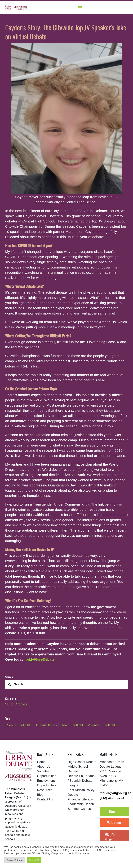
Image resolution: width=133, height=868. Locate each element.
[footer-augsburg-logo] (19, 775)
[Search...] (66, 684)
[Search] (10, 684)
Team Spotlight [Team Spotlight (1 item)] (72, 725)
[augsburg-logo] (21, 8)
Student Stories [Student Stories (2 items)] (46, 725)
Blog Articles (17, 704)
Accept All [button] (34, 860)
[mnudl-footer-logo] (19, 752)
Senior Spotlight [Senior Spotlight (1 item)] (19, 725)
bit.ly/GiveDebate (40, 659)
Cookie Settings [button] (15, 860)
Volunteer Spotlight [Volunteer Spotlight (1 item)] (101, 725)
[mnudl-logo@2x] (8, 7)
